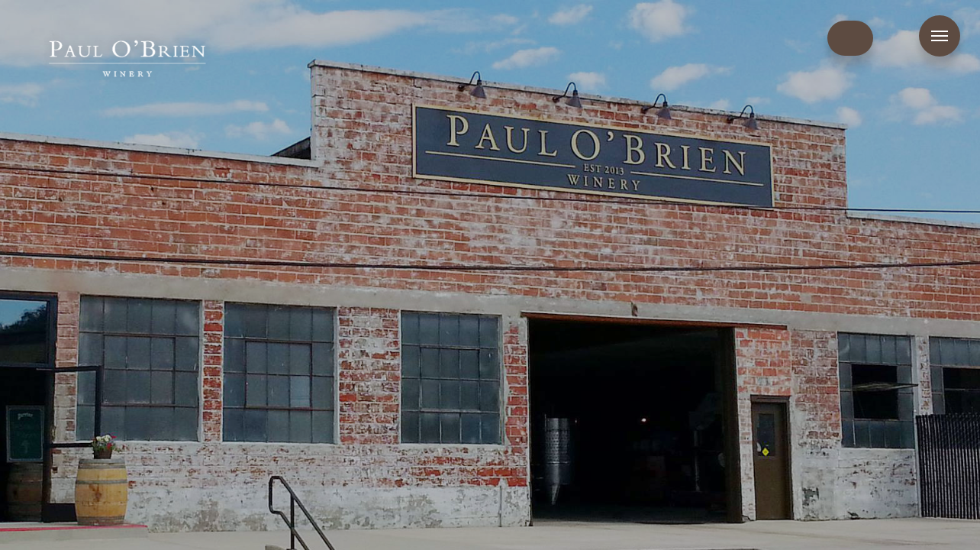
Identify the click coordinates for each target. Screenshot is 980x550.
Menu (940, 36)
